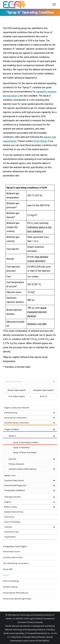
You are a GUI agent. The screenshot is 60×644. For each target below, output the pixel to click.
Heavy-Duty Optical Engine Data (17, 599)
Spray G (7, 575)
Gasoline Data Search (43, 390)
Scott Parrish (40, 141)
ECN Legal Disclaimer (34, 619)
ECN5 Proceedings (11, 581)
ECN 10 (43, 396)
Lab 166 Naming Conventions (16, 563)
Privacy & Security (35, 622)
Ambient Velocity (10, 587)
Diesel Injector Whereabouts (16, 593)
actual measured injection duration (37, 312)
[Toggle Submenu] (54, 413)
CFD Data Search (17, 396)
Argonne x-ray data (37, 324)
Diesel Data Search (17, 390)
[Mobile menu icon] (54, 4)
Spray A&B (8, 569)
